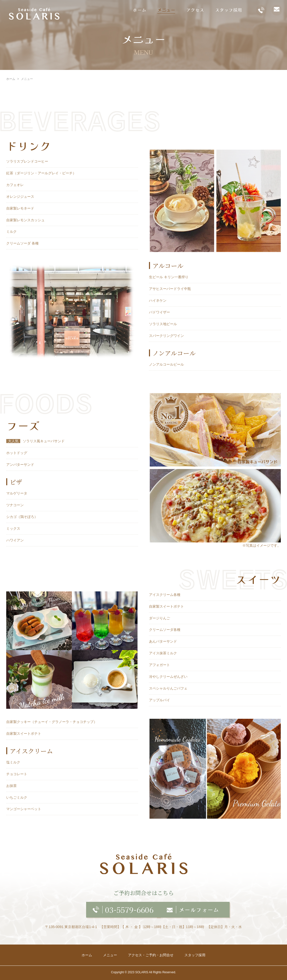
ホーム (140, 10)
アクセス (195, 10)
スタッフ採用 (229, 10)
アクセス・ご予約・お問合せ (151, 955)
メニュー (166, 10)
